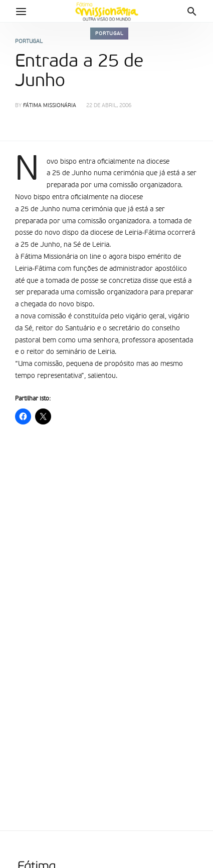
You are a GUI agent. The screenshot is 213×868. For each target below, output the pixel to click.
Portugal (109, 34)
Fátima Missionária (50, 106)
